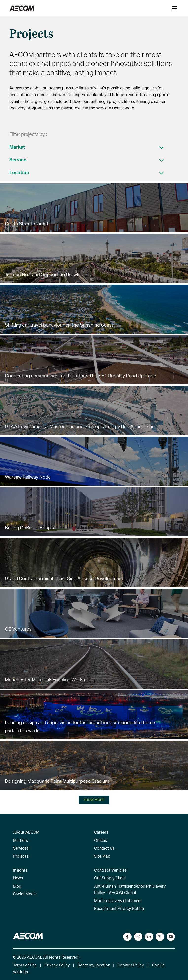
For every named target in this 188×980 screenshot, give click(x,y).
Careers (101, 832)
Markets (20, 840)
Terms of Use (25, 965)
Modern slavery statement (118, 900)
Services (21, 848)
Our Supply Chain (110, 878)
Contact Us (104, 848)
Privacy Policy (57, 965)
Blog (17, 886)
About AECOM (26, 832)
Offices (101, 840)
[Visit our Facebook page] (127, 937)
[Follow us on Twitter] (160, 937)
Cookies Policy (131, 965)
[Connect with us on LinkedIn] (149, 937)
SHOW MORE (94, 800)
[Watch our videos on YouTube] (171, 937)
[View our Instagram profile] (138, 937)
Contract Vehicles (110, 870)
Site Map (102, 856)
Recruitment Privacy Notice (119, 908)
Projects (21, 856)
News (18, 878)
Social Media (25, 894)
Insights (20, 870)
